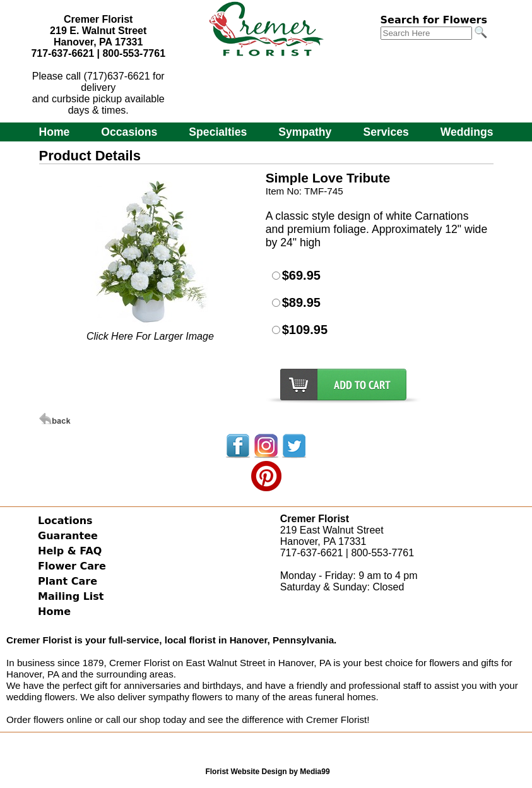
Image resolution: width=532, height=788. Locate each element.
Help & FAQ (70, 551)
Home (54, 132)
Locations (65, 521)
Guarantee (68, 536)
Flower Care (72, 566)
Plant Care (68, 581)
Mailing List (71, 596)
